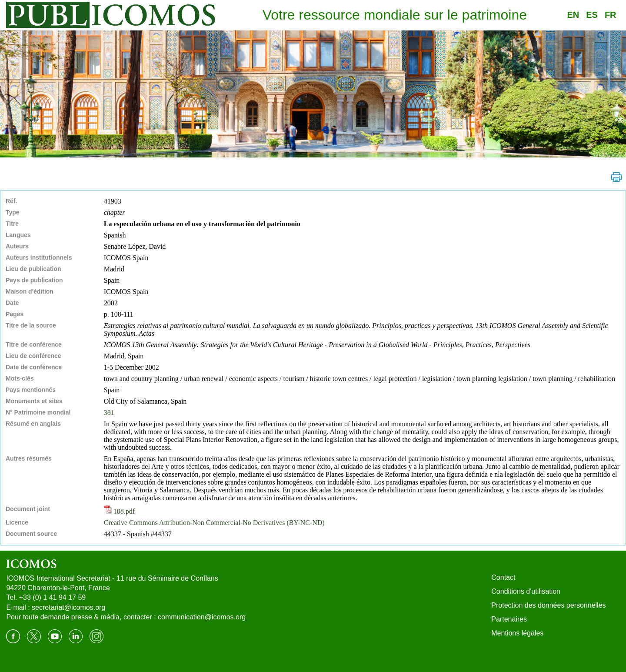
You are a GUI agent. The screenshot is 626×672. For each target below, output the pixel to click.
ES (592, 15)
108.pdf (119, 511)
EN (573, 15)
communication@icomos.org (202, 617)
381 (109, 413)
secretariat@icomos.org (68, 607)
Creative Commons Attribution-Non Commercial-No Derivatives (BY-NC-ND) (214, 523)
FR (611, 15)
